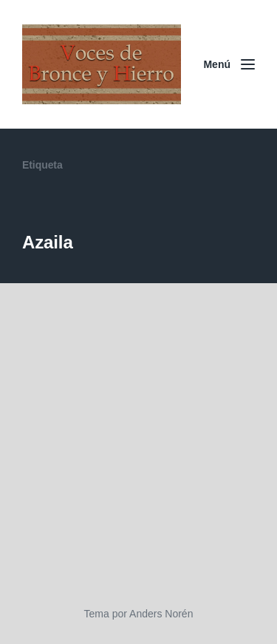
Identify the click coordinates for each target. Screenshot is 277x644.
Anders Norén (161, 614)
